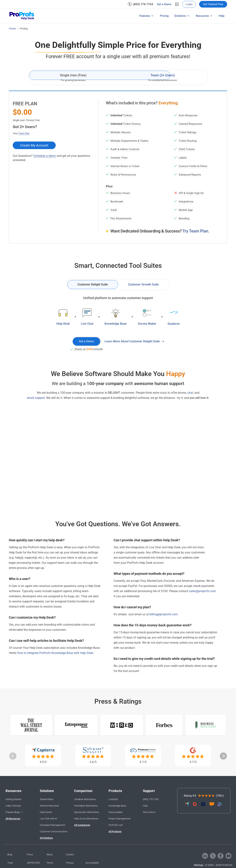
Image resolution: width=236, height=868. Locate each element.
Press (30, 854)
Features (145, 16)
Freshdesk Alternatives (86, 806)
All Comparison (82, 825)
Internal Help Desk (49, 806)
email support (36, 398)
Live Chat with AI (48, 819)
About (50, 854)
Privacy (70, 863)
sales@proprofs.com (202, 591)
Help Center (46, 812)
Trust (10, 863)
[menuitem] (140, 4)
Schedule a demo (45, 156)
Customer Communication (54, 831)
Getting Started (13, 799)
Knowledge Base (117, 806)
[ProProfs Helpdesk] (22, 16)
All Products (115, 831)
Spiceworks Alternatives (87, 812)
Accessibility (92, 863)
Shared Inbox (47, 799)
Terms (50, 863)
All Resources (13, 819)
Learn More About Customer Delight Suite (132, 341)
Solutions (180, 16)
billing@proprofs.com (164, 614)
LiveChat (113, 799)
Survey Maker (116, 812)
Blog (10, 854)
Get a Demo (164, 4)
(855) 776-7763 (143, 4)
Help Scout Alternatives (86, 819)
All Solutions (46, 838)
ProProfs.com (116, 825)
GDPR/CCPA (33, 863)
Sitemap (198, 865)
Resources (202, 16)
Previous (13, 756)
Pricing (164, 16)
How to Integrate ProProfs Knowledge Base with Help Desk (55, 653)
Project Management (120, 819)
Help (222, 16)
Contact (70, 854)
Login (189, 4)
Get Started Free (213, 4)
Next (223, 756)
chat (190, 393)
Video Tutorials (13, 806)
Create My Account (34, 145)
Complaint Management (52, 825)
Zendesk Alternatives (85, 799)
